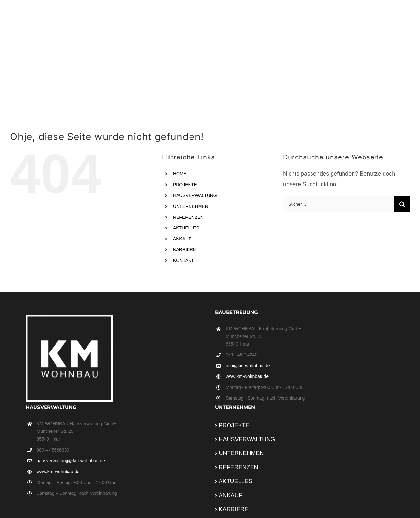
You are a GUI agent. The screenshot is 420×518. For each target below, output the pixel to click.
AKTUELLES (186, 228)
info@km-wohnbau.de (248, 366)
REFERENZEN (188, 217)
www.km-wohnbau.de (247, 376)
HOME (180, 174)
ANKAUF (182, 239)
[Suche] (402, 204)
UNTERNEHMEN (191, 206)
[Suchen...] (338, 204)
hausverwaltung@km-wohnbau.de (71, 461)
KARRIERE (185, 249)
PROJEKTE (185, 185)
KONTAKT (184, 260)
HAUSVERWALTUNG (195, 195)
